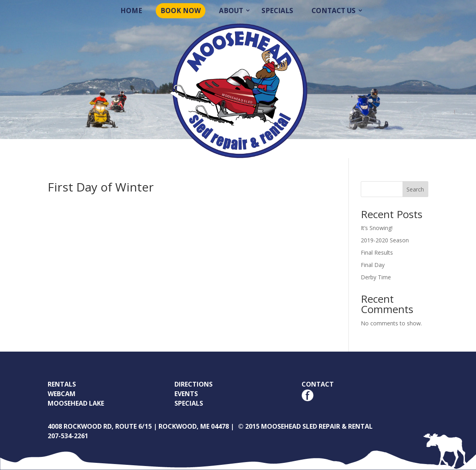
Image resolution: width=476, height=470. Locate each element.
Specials (277, 11)
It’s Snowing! (377, 228)
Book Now (181, 11)
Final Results (377, 252)
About (231, 11)
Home (131, 11)
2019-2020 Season (385, 240)
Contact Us (334, 11)
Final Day (373, 265)
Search (415, 189)
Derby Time (376, 277)
